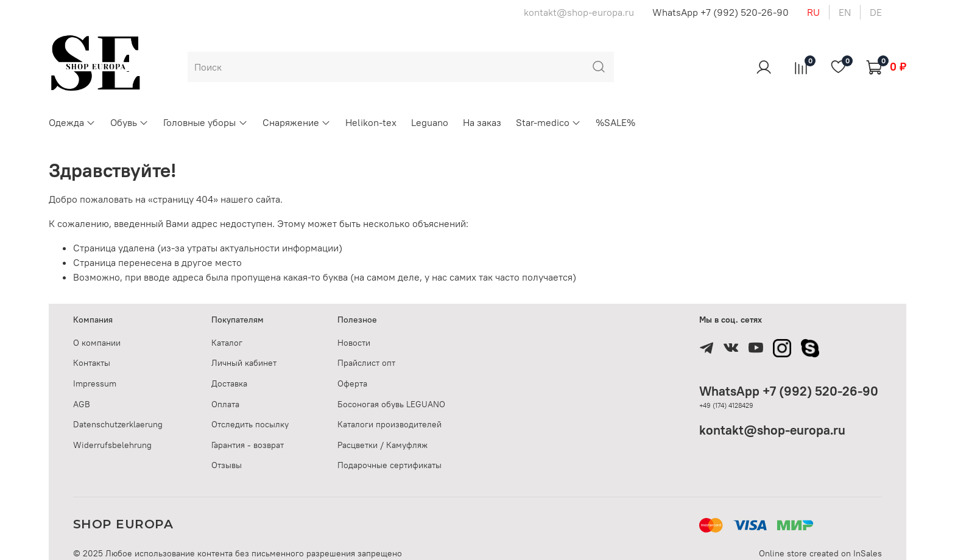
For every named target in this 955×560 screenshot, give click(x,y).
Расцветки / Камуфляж (382, 445)
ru (813, 12)
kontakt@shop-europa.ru (772, 430)
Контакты (92, 363)
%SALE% (615, 122)
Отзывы (227, 465)
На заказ (482, 122)
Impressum (95, 383)
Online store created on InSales (820, 553)
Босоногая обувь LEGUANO (391, 404)
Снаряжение (297, 122)
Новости (354, 343)
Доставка (229, 383)
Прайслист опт (366, 363)
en (845, 12)
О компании (97, 343)
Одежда (72, 122)
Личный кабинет (244, 363)
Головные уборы (205, 122)
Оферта (352, 383)
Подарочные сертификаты (389, 465)
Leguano (430, 122)
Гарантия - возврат (248, 445)
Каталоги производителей (389, 424)
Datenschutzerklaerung (118, 424)
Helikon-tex (371, 122)
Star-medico (548, 122)
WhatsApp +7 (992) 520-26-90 (721, 12)
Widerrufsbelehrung (112, 445)
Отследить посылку (250, 424)
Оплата (225, 404)
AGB (82, 404)
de (876, 12)
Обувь (129, 122)
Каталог (227, 343)
